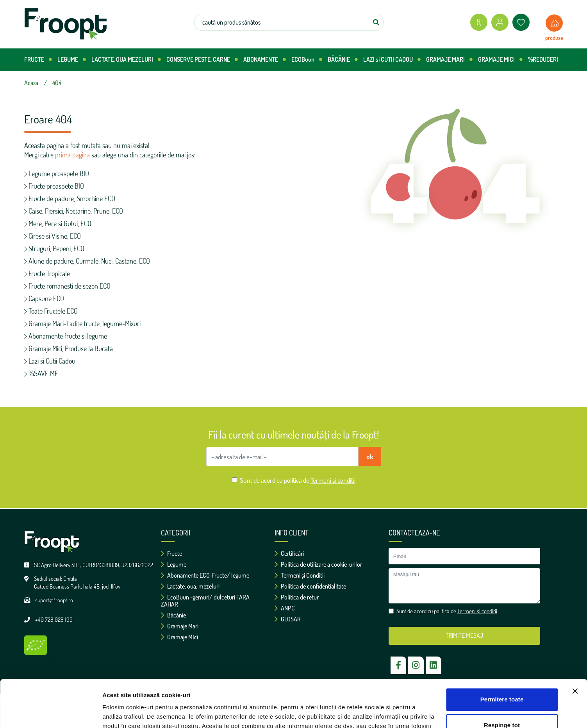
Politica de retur (297, 597)
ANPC (285, 608)
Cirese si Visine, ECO (53, 236)
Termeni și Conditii (300, 575)
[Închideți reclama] (575, 647)
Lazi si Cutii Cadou (50, 361)
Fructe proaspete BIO (54, 186)
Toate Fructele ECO (51, 311)
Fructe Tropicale (47, 273)
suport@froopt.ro (54, 600)
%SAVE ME (41, 373)
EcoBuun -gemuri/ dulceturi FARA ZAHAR (205, 601)
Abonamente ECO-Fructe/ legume (205, 575)
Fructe (171, 553)
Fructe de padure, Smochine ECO (70, 198)
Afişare (112, 713)
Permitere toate (502, 655)
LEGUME (72, 60)
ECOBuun (307, 60)
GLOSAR (288, 619)
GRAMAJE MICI (500, 60)
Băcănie (173, 615)
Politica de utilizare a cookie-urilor (318, 564)
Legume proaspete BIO (57, 173)
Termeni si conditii (333, 480)
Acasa (31, 83)
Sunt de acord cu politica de (298, 480)
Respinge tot (502, 681)
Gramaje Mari (180, 626)
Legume (174, 564)
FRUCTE (38, 60)
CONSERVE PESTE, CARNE (202, 60)
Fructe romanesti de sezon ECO (67, 286)
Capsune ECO (44, 298)
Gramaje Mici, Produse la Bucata (69, 348)
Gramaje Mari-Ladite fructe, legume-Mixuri (82, 323)
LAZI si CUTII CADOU (392, 60)
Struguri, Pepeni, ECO (54, 248)
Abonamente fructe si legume (66, 336)
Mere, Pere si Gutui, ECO (58, 223)
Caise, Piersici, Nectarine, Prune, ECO (74, 211)
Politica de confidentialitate (310, 586)
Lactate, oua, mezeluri (190, 586)
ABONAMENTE (265, 60)
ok (370, 457)
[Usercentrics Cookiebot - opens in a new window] (51, 713)
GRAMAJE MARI (449, 60)
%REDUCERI (543, 59)
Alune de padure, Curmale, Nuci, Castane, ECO (87, 261)
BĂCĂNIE (343, 60)
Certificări (289, 553)
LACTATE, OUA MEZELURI (126, 60)
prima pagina (72, 155)
